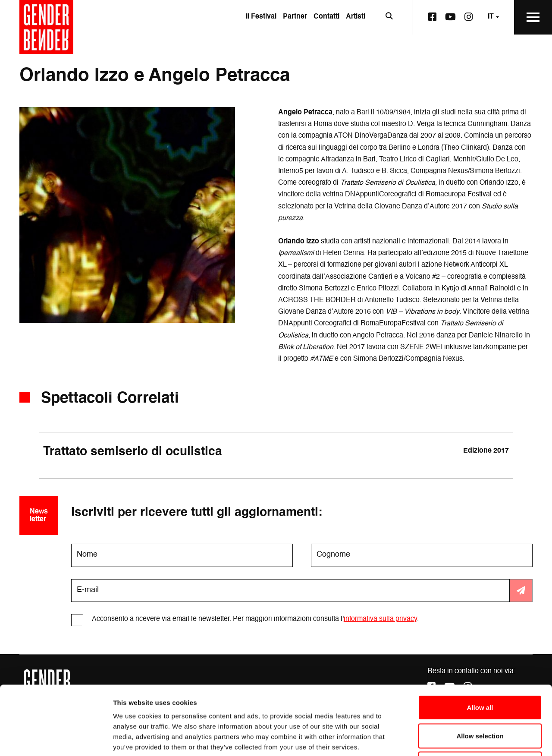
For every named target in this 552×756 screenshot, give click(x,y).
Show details (453, 739)
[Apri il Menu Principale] (533, 17)
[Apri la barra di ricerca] (389, 17)
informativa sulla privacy (380, 619)
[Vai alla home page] (46, 27)
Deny (480, 699)
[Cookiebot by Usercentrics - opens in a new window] (56, 739)
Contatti (326, 17)
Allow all (480, 643)
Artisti (356, 17)
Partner (295, 17)
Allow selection (480, 671)
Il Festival (261, 17)
